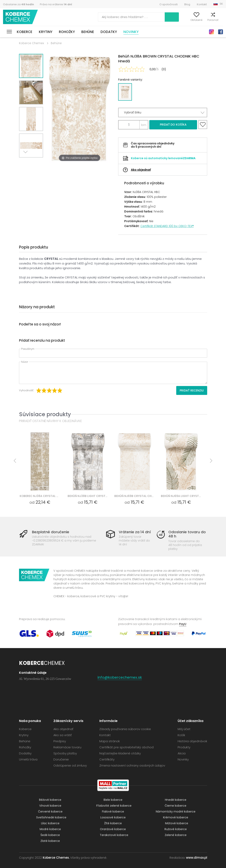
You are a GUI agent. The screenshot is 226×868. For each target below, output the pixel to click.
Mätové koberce (177, 823)
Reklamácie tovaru (67, 747)
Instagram (211, 32)
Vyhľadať (154, 17)
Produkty (184, 747)
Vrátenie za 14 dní (135, 532)
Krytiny (46, 32)
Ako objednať (141, 170)
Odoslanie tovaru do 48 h (187, 534)
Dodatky (109, 32)
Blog (187, 4)
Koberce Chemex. (56, 858)
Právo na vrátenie (56, 4)
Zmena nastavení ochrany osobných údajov (132, 765)
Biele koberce (113, 800)
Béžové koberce (50, 800)
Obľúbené (190, 20)
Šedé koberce (50, 835)
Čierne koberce (176, 806)
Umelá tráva (28, 759)
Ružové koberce (176, 829)
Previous (36, 163)
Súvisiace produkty (45, 414)
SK (221, 4)
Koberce (25, 32)
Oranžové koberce (113, 829)
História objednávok (192, 741)
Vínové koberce (50, 806)
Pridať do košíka (173, 125)
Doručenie (61, 759)
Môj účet (174, 20)
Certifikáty (107, 759)
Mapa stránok (110, 741)
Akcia (182, 753)
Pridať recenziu (192, 390)
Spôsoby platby (65, 753)
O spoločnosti (169, 4)
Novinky (131, 32)
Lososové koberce (113, 817)
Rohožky (67, 32)
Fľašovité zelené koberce (114, 806)
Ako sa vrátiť (63, 735)
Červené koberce (50, 811)
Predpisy (60, 741)
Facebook (221, 32)
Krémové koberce (176, 817)
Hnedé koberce (176, 800)
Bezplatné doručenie (51, 532)
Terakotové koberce (114, 835)
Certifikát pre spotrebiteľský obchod (126, 747)
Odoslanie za (19, 4)
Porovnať (206, 20)
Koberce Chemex (21, 17)
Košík (220, 20)
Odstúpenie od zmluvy (70, 765)
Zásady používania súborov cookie (125, 729)
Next (27, 163)
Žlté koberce (113, 823)
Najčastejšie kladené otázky (120, 753)
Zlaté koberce (50, 841)
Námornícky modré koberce (176, 811)
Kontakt (202, 4)
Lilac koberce (50, 823)
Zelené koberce (176, 835)
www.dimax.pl (197, 858)
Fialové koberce (113, 811)
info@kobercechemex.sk (120, 677)
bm (144, 125)
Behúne (88, 32)
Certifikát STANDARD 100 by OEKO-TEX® (167, 226)
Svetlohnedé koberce (51, 817)
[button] (163, 112)
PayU (183, 624)
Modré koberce (50, 829)
